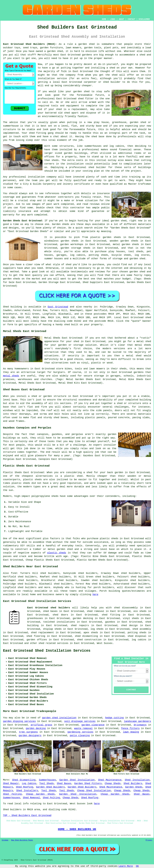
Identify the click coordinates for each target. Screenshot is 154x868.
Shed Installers (27, 791)
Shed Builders (133, 783)
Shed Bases (64, 783)
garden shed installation (59, 718)
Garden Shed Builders (50, 787)
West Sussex (105, 643)
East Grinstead (58, 307)
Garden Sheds (134, 787)
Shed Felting (12, 794)
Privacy (149, 840)
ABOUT (122, 19)
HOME (104, 19)
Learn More (126, 866)
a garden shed (85, 44)
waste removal (83, 728)
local (56, 82)
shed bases (61, 418)
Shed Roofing (25, 787)
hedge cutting (114, 718)
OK (137, 866)
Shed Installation (137, 780)
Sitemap (5, 840)
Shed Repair (11, 783)
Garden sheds (60, 224)
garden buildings (76, 153)
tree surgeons (28, 732)
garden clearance (93, 725)
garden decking (36, 728)
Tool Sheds (47, 783)
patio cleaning (80, 736)
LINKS (112, 19)
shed (81, 99)
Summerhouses (47, 780)
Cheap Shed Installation (94, 791)
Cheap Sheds (113, 783)
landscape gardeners (137, 721)
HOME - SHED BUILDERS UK (77, 829)
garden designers (30, 736)
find (14, 573)
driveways (140, 725)
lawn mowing (131, 732)
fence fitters (130, 728)
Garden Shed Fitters (88, 783)
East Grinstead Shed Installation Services (47, 651)
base (99, 126)
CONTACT (131, 19)
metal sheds (11, 376)
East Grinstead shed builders (49, 608)
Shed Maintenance (110, 780)
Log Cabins (29, 783)
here (95, 595)
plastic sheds (57, 553)
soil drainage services (80, 721)
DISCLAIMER (144, 19)
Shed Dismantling (24, 780)
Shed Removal (31, 798)
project (8, 204)
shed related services (53, 643)
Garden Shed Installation (77, 780)
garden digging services (19, 721)
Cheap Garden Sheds (40, 794)
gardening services (80, 732)
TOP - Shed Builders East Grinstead (27, 815)
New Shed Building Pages (22, 840)
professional (17, 177)
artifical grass (41, 725)
